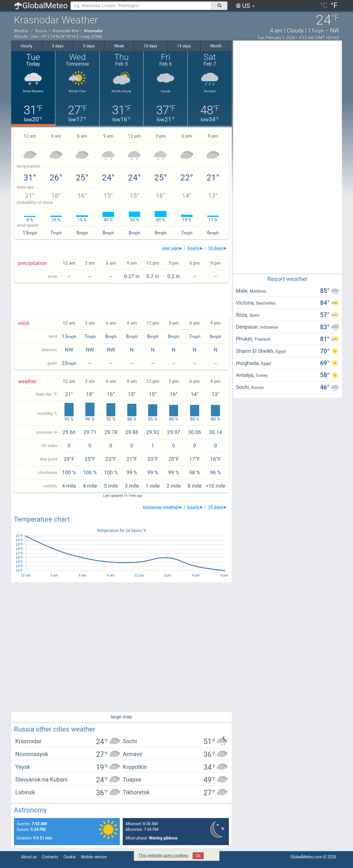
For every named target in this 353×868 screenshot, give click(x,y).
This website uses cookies (163, 855)
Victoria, (246, 303)
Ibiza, (243, 315)
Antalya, (246, 375)
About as (29, 857)
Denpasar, (248, 327)
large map (121, 717)
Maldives (258, 291)
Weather (21, 31)
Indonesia (269, 327)
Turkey (262, 375)
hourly (193, 248)
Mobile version (94, 857)
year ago (170, 248)
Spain (254, 315)
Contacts (50, 857)
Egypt (281, 351)
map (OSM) (92, 37)
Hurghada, (248, 363)
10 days (215, 248)
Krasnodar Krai (66, 31)
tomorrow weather (161, 507)
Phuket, (245, 339)
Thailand (262, 339)
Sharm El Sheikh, (256, 351)
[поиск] (219, 6)
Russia (41, 31)
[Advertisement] (121, 300)
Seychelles (266, 303)
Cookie (69, 857)
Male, (243, 291)
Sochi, (244, 387)
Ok (198, 856)
